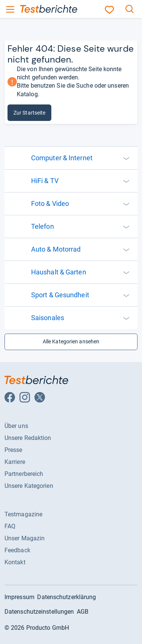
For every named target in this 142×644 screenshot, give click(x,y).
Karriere (15, 462)
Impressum (19, 597)
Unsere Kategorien (29, 486)
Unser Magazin (25, 538)
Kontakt (15, 562)
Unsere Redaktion (28, 438)
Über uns (16, 426)
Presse (13, 450)
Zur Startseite (29, 113)
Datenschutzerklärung (67, 597)
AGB (83, 612)
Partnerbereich (24, 474)
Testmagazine (23, 514)
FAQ (10, 526)
